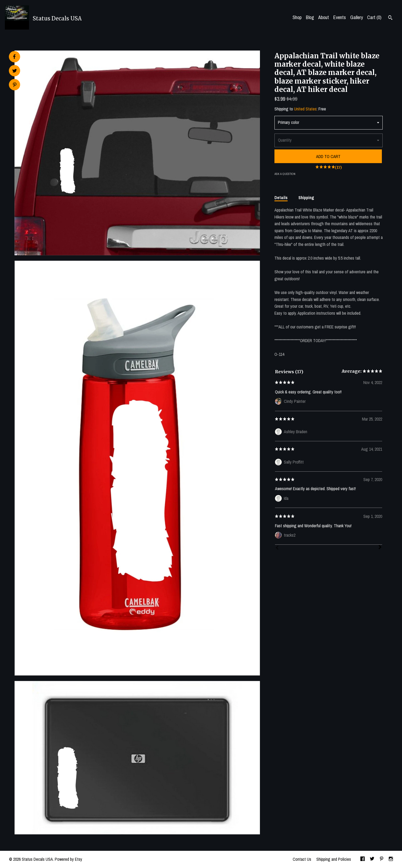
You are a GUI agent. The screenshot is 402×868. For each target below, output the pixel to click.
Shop (297, 17)
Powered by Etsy (68, 859)
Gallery (356, 17)
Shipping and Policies (334, 859)
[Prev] (277, 548)
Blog (310, 17)
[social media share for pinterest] (15, 85)
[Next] (380, 548)
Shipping (306, 198)
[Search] (390, 18)
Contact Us (302, 859)
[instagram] (391, 859)
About (324, 17)
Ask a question (285, 174)
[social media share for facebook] (14, 57)
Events (340, 17)
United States (305, 109)
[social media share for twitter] (15, 71)
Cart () (374, 17)
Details (281, 198)
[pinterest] (382, 859)
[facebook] (363, 859)
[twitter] (372, 859)
